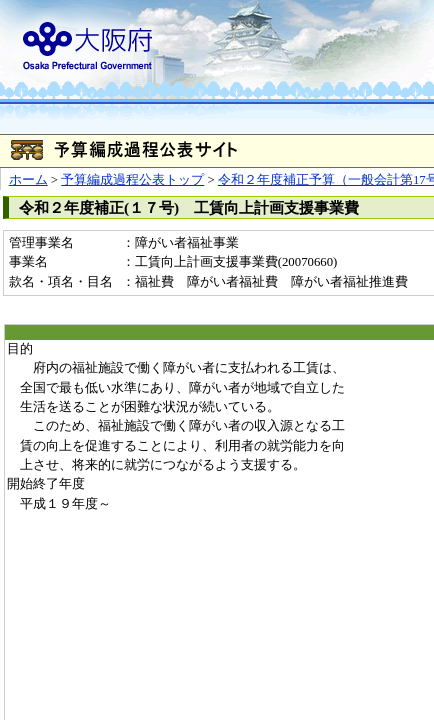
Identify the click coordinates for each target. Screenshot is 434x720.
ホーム (28, 180)
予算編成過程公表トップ (132, 180)
